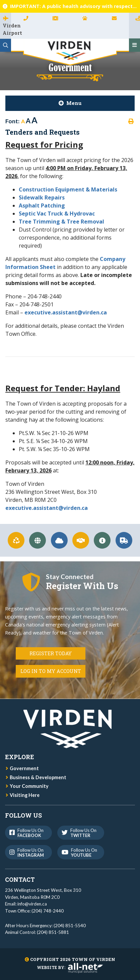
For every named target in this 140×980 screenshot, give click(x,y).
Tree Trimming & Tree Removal (61, 222)
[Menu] (134, 45)
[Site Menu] (70, 103)
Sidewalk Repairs (42, 197)
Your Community (29, 786)
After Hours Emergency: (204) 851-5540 (45, 926)
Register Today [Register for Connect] (51, 653)
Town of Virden (70, 52)
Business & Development (38, 777)
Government (24, 768)
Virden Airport (7, 29)
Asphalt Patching (43, 205)
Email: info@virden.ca (26, 904)
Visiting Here (25, 795)
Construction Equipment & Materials (68, 189)
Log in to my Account (51, 671)
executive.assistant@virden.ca (66, 312)
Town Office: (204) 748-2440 (34, 911)
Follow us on (28, 833)
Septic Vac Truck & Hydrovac (57, 214)
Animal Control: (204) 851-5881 (37, 932)
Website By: (70, 967)
